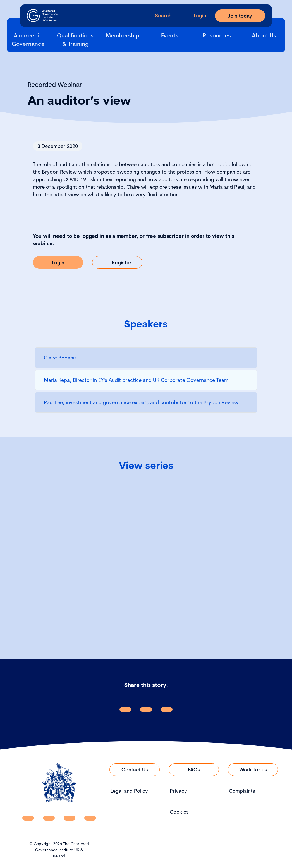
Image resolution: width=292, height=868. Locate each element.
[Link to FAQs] (194, 770)
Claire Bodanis (60, 358)
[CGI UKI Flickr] (90, 818)
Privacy (178, 791)
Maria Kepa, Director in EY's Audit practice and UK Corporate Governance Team (136, 380)
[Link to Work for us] (253, 770)
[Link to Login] (58, 262)
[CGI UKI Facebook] (49, 818)
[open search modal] (159, 15)
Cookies (179, 812)
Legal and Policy (129, 791)
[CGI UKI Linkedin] (28, 818)
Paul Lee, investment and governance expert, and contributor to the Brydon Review (141, 402)
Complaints (242, 791)
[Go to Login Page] (195, 15)
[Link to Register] (117, 262)
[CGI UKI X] (70, 818)
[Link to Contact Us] (135, 770)
